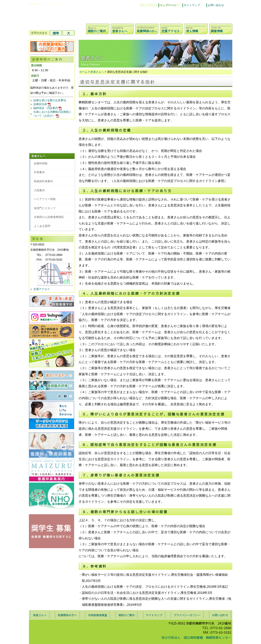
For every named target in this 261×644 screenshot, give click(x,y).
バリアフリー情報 (45, 199)
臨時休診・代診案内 (48, 108)
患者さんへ (120, 31)
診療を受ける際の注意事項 (50, 100)
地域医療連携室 (98, 615)
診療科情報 (41, 163)
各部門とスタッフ (45, 208)
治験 (52, 396)
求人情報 (192, 31)
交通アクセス (171, 31)
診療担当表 (43, 104)
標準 (56, 33)
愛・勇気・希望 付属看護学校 (52, 301)
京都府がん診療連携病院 (49, 217)
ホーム (83, 72)
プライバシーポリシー (187, 615)
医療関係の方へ (67, 615)
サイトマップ (192, 5)
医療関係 (147, 31)
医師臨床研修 (52, 385)
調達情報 (217, 31)
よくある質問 (42, 226)
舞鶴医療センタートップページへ (46, 4)
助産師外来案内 (43, 181)
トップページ (168, 5)
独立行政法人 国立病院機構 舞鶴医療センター (196, 637)
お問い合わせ (216, 5)
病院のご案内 (97, 31)
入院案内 (39, 190)
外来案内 (39, 172)
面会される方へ (52, 375)
